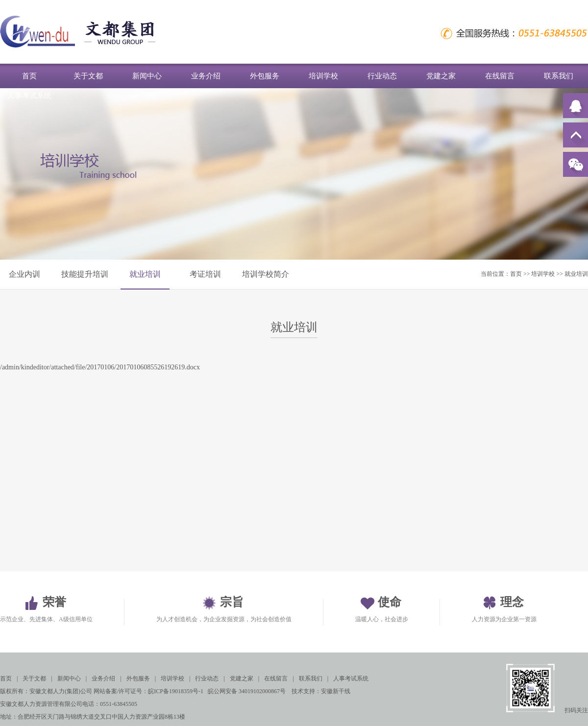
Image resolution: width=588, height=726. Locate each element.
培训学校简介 (266, 274)
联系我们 (559, 76)
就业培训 (145, 274)
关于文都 (88, 76)
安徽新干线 (336, 691)
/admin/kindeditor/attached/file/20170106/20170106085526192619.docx (100, 367)
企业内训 (24, 274)
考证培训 (205, 274)
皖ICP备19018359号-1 (176, 691)
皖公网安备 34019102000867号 (247, 691)
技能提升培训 (85, 274)
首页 (29, 76)
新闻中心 (147, 76)
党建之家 (441, 76)
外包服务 (265, 76)
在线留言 (500, 76)
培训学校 (323, 76)
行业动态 (382, 76)
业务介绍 (206, 76)
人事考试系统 (29, 96)
